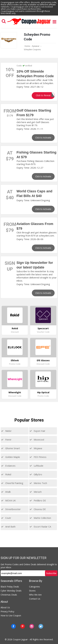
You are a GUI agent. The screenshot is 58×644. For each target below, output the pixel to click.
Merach (36, 492)
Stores (32, 591)
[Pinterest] (23, 626)
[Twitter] (41, 626)
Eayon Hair (37, 431)
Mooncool (37, 440)
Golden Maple (11, 457)
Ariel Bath (8, 527)
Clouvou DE (38, 509)
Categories (34, 587)
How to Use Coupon (11, 615)
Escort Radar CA (40, 527)
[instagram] (32, 626)
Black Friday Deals (10, 587)
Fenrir (6, 440)
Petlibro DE (38, 500)
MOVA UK (8, 500)
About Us (5, 607)
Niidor (6, 431)
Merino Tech (38, 483)
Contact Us (35, 599)
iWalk (6, 492)
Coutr (6, 518)
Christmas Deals (9, 595)
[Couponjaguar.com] (29, 25)
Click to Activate (43, 138)
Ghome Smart (11, 448)
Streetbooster (11, 509)
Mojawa (36, 448)
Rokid (6, 474)
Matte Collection (40, 518)
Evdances (8, 466)
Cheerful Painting (12, 483)
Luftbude (36, 466)
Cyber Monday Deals (11, 591)
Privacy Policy (7, 611)
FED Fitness (38, 457)
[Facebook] (13, 626)
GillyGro (36, 474)
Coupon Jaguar (20, 639)
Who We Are (35, 595)
